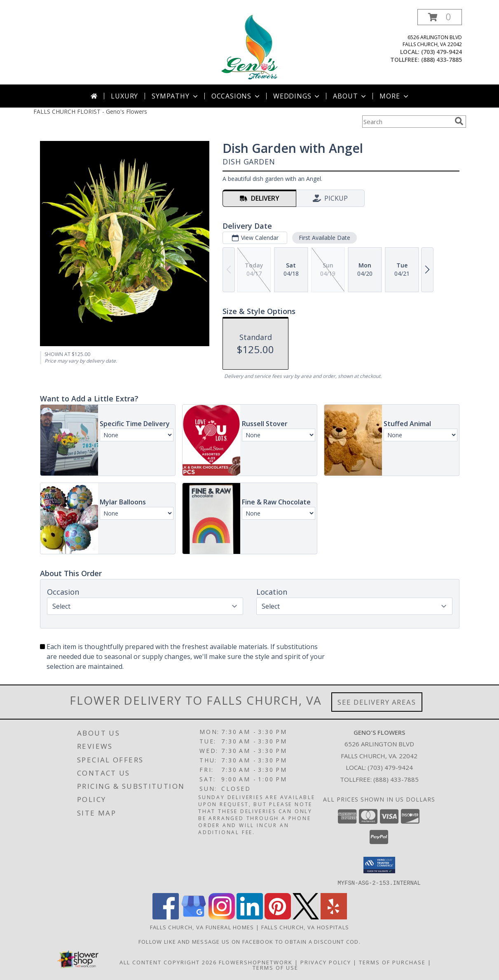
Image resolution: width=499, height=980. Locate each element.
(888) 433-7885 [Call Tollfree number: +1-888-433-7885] (396, 779)
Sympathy (175, 96)
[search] (459, 121)
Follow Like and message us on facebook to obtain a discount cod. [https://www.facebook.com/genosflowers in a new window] (249, 941)
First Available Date (324, 238)
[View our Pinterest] (278, 917)
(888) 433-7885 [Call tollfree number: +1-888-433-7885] (442, 60)
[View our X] (306, 917)
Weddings (297, 96)
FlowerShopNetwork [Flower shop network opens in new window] (256, 962)
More (395, 96)
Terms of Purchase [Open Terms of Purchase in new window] (392, 962)
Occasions (236, 96)
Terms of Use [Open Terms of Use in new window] (275, 967)
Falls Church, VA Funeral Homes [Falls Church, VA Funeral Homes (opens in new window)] (202, 927)
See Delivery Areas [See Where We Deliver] (377, 702)
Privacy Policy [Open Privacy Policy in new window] (326, 962)
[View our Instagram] (222, 917)
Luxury (124, 96)
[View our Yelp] (334, 917)
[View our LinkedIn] (250, 917)
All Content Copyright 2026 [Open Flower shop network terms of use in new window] (168, 962)
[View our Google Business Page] (194, 917)
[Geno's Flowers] (249, 47)
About (350, 96)
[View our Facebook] (166, 917)
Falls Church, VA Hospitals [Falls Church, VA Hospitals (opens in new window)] (305, 927)
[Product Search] (407, 122)
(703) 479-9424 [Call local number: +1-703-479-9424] (442, 52)
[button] (440, 17)
